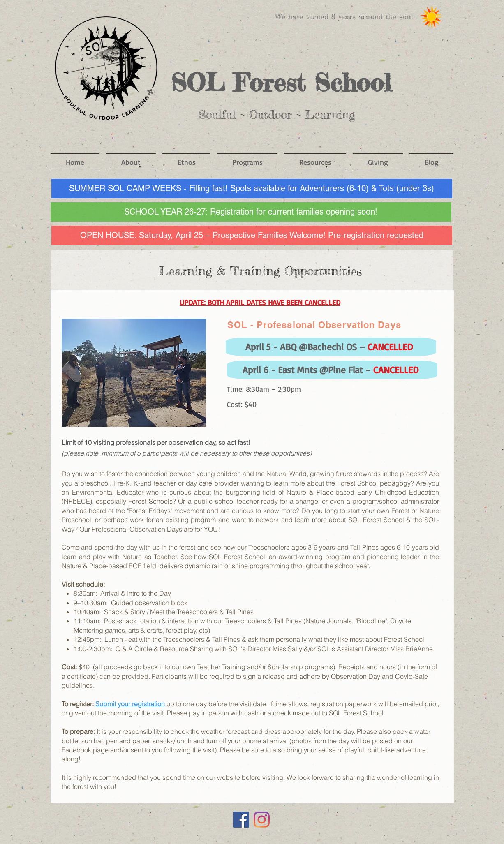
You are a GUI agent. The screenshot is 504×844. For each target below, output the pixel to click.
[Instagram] (262, 820)
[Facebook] (241, 820)
